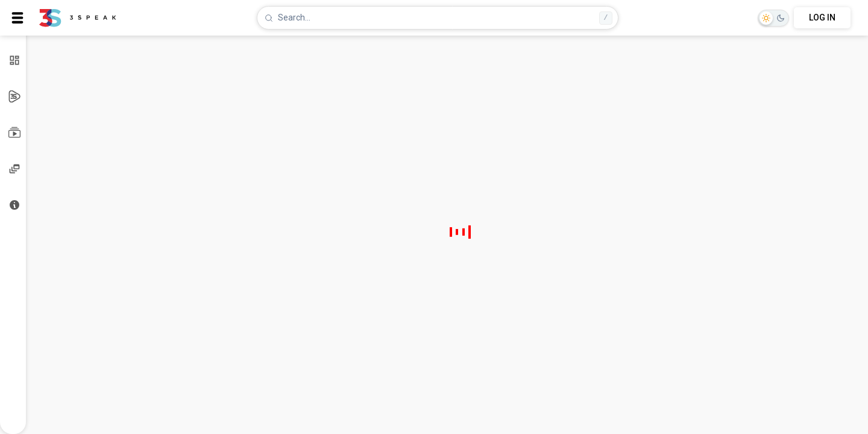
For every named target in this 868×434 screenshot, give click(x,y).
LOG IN (822, 17)
